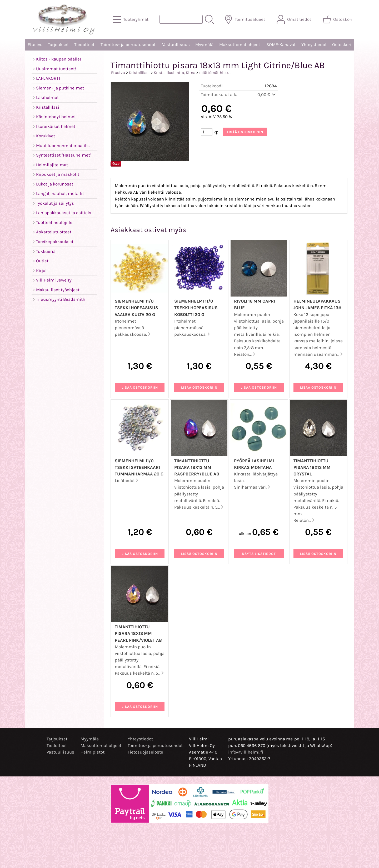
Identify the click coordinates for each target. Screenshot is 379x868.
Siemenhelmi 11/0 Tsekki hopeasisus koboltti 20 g (196, 308)
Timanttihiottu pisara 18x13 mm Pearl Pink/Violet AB (138, 633)
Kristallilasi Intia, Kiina (174, 73)
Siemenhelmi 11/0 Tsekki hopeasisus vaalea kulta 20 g (136, 308)
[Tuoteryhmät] (131, 19)
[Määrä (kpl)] (207, 132)
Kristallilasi (139, 73)
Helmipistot (93, 752)
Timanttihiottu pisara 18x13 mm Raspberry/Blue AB (197, 467)
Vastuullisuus (176, 45)
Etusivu (35, 45)
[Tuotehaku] (181, 19)
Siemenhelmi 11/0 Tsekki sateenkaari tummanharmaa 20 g (139, 467)
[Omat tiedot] (294, 19)
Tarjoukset (58, 45)
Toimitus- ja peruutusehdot (128, 45)
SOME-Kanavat (281, 45)
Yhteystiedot (314, 45)
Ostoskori (342, 45)
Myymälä (204, 45)
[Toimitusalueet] (245, 19)
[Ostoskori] (338, 19)
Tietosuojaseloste (145, 752)
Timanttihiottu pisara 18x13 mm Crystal (312, 467)
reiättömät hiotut (215, 73)
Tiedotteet (84, 45)
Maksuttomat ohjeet (240, 45)
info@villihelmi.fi (246, 752)
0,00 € (267, 95)
